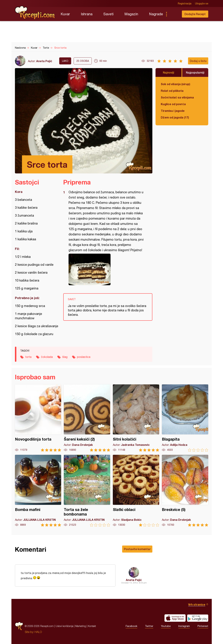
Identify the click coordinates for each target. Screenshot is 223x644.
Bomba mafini (38, 491)
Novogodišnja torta (38, 418)
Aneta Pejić (44, 61)
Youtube (166, 626)
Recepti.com (35, 13)
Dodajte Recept (195, 14)
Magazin (131, 14)
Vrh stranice (197, 604)
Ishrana (87, 14)
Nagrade (156, 14)
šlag (65, 357)
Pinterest (203, 626)
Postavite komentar (137, 549)
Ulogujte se (202, 4)
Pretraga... (173, 14)
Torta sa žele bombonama (87, 491)
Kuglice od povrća (173, 104)
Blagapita (185, 418)
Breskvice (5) (185, 491)
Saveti (108, 14)
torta (28, 357)
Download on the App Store (175, 618)
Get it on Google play (198, 618)
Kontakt (92, 626)
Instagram (184, 626)
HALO (38, 632)
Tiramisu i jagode (173, 111)
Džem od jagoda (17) (175, 117)
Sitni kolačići (136, 418)
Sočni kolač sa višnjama (177, 97)
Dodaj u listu (198, 61)
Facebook (131, 626)
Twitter (149, 626)
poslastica (84, 357)
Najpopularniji (195, 72)
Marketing (81, 626)
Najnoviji (169, 72)
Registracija (185, 4)
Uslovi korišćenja (64, 626)
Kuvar (65, 14)
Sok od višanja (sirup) (175, 84)
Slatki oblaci (136, 491)
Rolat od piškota (172, 91)
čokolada (47, 357)
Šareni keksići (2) (87, 418)
